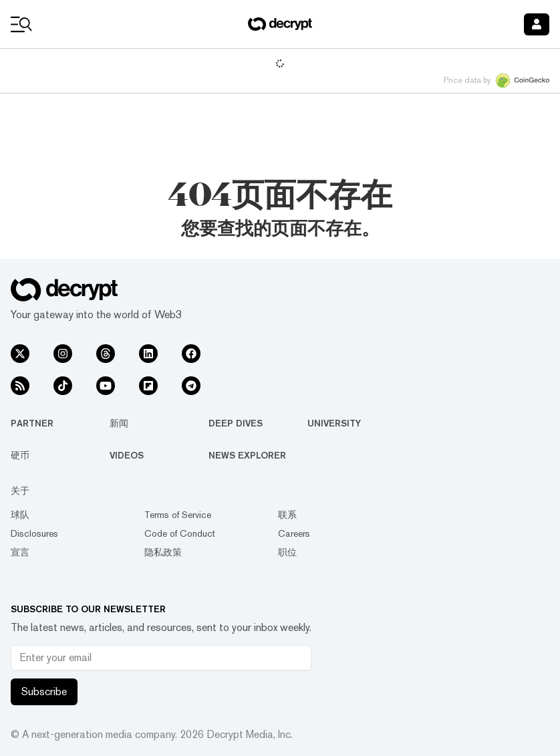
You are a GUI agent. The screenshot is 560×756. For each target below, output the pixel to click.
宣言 (20, 552)
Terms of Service (178, 515)
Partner (32, 423)
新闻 (119, 423)
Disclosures (34, 533)
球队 (20, 515)
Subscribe (44, 691)
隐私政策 (163, 552)
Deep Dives (236, 423)
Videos (127, 455)
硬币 (20, 455)
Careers (294, 533)
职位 (287, 552)
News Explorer (247, 455)
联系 (287, 515)
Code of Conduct (180, 533)
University (334, 423)
